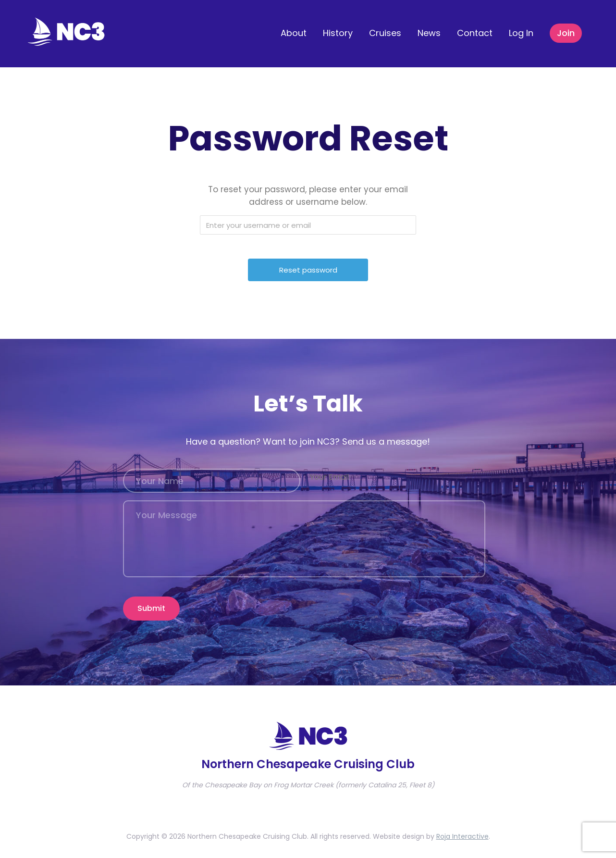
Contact (475, 33)
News (429, 33)
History (338, 33)
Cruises (385, 33)
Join (566, 33)
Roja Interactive (462, 832)
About (294, 33)
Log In (521, 33)
